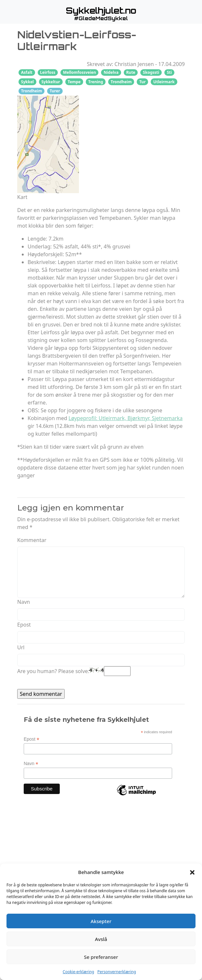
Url (21, 647)
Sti (169, 72)
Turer (55, 91)
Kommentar (32, 540)
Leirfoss (48, 72)
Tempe (74, 82)
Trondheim (121, 82)
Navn (24, 602)
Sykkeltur (50, 82)
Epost (24, 625)
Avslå (101, 939)
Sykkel (27, 82)
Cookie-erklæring (78, 972)
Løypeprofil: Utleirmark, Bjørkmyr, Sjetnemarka (126, 418)
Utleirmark (164, 82)
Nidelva (111, 72)
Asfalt (27, 72)
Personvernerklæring (117, 972)
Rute (131, 72)
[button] (192, 872)
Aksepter (101, 921)
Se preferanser (101, 957)
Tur (143, 82)
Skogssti (151, 72)
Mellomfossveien (80, 72)
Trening (96, 82)
